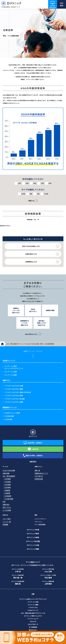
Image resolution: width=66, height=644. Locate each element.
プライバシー (39, 522)
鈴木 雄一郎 (18, 577)
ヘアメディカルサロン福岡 (14, 402)
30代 (27, 183)
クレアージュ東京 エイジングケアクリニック (33, 599)
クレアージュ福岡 (11, 375)
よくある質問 (7, 510)
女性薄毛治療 (39, 479)
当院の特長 (6, 473)
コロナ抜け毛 (39, 476)
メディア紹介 (7, 519)
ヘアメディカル (33, 607)
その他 (46, 194)
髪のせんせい (33, 630)
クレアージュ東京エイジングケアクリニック (14, 367)
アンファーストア (33, 619)
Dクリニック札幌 (33, 530)
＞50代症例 (7, 487)
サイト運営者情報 (40, 525)
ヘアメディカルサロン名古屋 (15, 399)
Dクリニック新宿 (33, 537)
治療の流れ (6, 505)
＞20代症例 (7, 479)
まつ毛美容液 (33, 627)
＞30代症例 (7, 482)
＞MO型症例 (7, 496)
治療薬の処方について (41, 473)
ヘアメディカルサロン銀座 (14, 389)
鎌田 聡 (18, 583)
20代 (19, 183)
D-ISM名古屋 (9, 416)
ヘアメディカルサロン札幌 (14, 386)
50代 (42, 183)
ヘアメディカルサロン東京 (14, 395)
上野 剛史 (48, 583)
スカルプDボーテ (33, 624)
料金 (4, 502)
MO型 (23, 194)
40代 (35, 183)
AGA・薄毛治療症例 (9, 476)
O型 (38, 194)
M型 (31, 194)
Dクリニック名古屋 (33, 541)
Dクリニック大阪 (33, 545)
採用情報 (5, 525)
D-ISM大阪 (8, 419)
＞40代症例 (7, 485)
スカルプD (33, 621)
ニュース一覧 (7, 522)
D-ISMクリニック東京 (12, 413)
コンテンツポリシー (41, 519)
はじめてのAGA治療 (9, 470)
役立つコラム (7, 507)
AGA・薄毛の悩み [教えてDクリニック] (33, 613)
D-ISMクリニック (33, 610)
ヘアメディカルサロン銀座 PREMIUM (18, 392)
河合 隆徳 (48, 577)
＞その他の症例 (8, 499)
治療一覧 (37, 470)
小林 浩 (18, 570)
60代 (50, 183)
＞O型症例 (7, 493)
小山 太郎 (48, 570)
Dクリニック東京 (33, 534)
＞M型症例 (7, 490)
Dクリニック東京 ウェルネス (33, 616)
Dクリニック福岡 (33, 549)
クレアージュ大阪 (11, 372)
